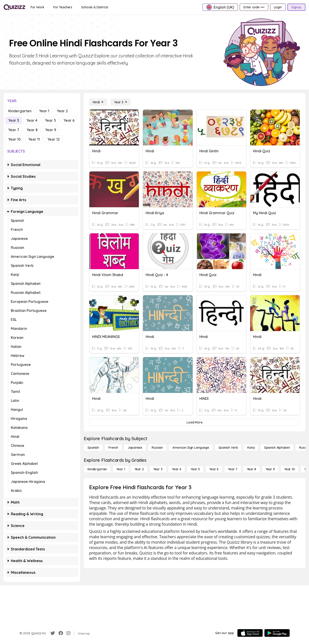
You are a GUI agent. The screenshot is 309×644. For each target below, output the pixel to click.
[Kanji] (251, 448)
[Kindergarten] (97, 469)
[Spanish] (93, 448)
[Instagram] (68, 633)
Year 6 (69, 120)
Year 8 (32, 130)
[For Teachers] (63, 7)
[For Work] (37, 7)
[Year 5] (195, 469)
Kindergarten (20, 111)
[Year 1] (121, 469)
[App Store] (250, 633)
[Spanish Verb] (228, 448)
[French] (113, 448)
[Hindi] (98, 102)
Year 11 (34, 139)
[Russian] (157, 448)
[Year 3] (121, 102)
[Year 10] (290, 469)
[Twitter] (53, 633)
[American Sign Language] (191, 448)
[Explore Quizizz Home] (14, 7)
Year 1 (44, 111)
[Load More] (195, 422)
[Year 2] (139, 469)
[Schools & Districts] (95, 7)
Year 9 (51, 130)
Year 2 (62, 111)
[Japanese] (135, 448)
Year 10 (15, 139)
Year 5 (51, 120)
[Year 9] (270, 469)
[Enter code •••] (254, 7)
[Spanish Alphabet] (277, 448)
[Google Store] (277, 633)
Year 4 (32, 120)
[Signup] (296, 7)
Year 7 (14, 130)
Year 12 (54, 139)
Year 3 (14, 120)
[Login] (278, 7)
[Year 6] (214, 469)
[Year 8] (251, 469)
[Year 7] (233, 469)
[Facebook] (61, 633)
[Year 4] (177, 469)
